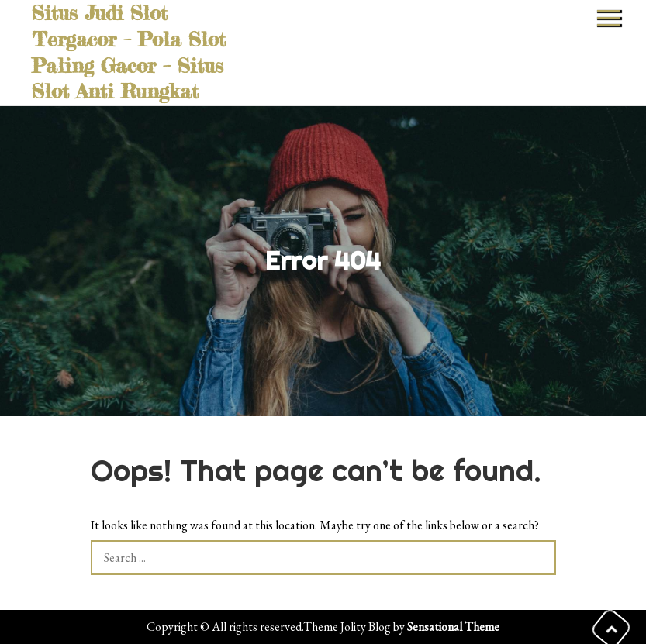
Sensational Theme (453, 627)
